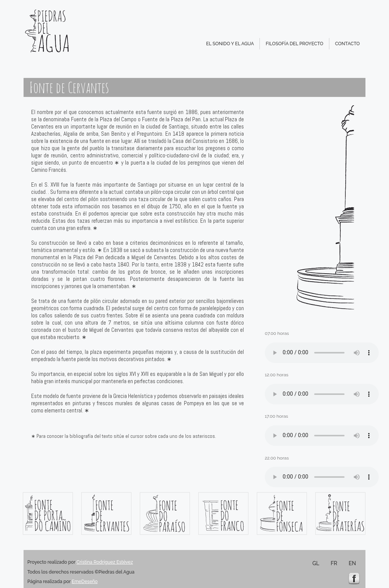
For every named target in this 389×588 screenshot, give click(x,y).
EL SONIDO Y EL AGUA (230, 44)
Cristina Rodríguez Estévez (104, 562)
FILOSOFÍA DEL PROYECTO (294, 44)
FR (334, 563)
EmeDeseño (85, 582)
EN (352, 563)
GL (316, 563)
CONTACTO (347, 44)
